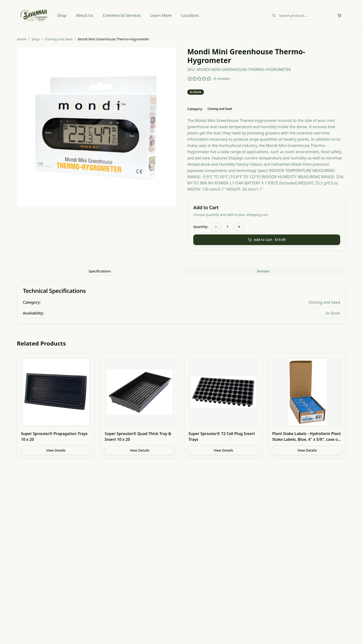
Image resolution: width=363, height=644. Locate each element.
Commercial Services (122, 15)
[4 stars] (204, 79)
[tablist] (181, 271)
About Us (85, 15)
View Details (56, 450)
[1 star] (190, 79)
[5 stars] (209, 79)
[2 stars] (194, 79)
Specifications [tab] (100, 271)
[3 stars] (199, 79)
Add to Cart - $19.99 (267, 240)
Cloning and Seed (59, 39)
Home (22, 39)
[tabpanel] (181, 303)
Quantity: (201, 227)
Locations (190, 15)
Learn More (161, 15)
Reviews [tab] (263, 271)
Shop (62, 15)
